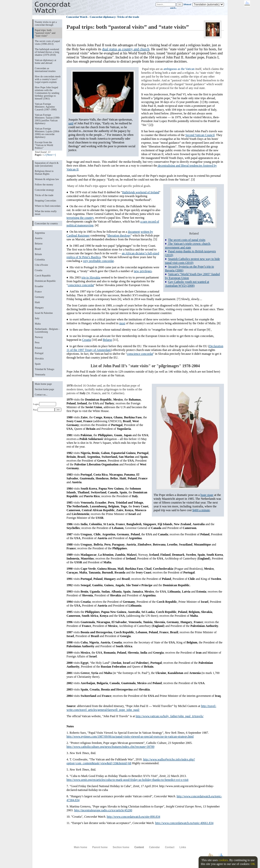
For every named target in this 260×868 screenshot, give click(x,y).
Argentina (40, 233)
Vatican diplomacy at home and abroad (45, 62)
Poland (38, 348)
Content (139, 847)
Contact (170, 847)
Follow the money (44, 185)
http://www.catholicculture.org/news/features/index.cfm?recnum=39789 (110, 747)
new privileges (143, 271)
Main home (80, 847)
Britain (38, 254)
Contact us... (41, 395)
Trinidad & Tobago (44, 369)
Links (183, 847)
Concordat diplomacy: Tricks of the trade (114, 17)
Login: (45, 404)
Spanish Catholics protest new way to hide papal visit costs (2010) (192, 261)
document (134, 232)
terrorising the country (80, 218)
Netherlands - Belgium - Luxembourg (47, 330)
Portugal (39, 353)
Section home (121, 847)
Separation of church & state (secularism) (47, 164)
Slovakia (39, 358)
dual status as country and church (126, 49)
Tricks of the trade (44, 195)
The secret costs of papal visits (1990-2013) (47, 42)
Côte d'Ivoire (41, 265)
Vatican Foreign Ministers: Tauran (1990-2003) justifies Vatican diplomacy (47, 119)
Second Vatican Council (200, 135)
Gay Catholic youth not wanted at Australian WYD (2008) (187, 284)
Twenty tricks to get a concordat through (46, 23)
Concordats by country (46, 223)
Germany (39, 297)
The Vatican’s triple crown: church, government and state (188, 246)
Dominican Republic (45, 281)
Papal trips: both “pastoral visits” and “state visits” (45, 33)
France (38, 292)
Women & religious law (47, 179)
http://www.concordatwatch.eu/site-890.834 (134, 817)
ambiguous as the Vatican (179, 69)
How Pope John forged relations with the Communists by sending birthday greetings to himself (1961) (47, 93)
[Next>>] (51, 155)
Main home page (43, 384)
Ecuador (39, 286)
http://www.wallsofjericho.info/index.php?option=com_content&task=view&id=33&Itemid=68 (131, 761)
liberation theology (119, 236)
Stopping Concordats (45, 201)
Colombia (40, 260)
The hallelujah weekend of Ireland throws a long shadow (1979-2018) (47, 52)
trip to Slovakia (91, 277)
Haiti (37, 302)
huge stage (207, 495)
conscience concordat (81, 285)
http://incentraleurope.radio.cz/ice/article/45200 (103, 810)
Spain (38, 364)
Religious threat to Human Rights (44, 172)
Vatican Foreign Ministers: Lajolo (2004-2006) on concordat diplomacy (47, 133)
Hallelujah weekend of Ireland (141, 192)
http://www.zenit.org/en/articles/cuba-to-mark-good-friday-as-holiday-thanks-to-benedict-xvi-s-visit (127, 780)
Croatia (38, 270)
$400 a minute (201, 510)
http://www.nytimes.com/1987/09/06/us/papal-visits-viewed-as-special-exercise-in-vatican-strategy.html (130, 737)
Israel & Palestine (44, 313)
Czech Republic (43, 276)
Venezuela (40, 374)
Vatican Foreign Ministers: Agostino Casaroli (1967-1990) (46, 107)
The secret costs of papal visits (187, 240)
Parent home (100, 847)
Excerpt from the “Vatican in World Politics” (44, 145)
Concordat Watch (77, 17)
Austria (38, 238)
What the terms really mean (46, 213)
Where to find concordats (48, 206)
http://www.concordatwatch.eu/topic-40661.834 (184, 823)
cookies (223, 860)
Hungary (39, 308)
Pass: (44, 410)
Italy (37, 318)
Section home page (44, 389)
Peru (37, 342)
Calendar (155, 847)
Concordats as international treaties (45, 70)
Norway (39, 337)
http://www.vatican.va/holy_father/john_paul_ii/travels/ (169, 716)
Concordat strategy (44, 190)
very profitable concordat (98, 261)
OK (253, 864)
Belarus (39, 244)
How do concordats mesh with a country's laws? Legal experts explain (48, 79)
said (71, 123)
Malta (38, 324)
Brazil (38, 249)
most (122, 323)
